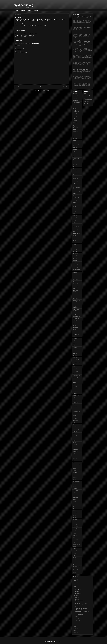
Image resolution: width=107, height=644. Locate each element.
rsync (74, 511)
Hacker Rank (87, 96)
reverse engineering (75, 111)
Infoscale (75, 279)
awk (74, 325)
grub (74, 416)
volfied (74, 562)
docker (74, 154)
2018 (75, 625)
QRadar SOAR (76, 191)
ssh (73, 240)
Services (23, 10)
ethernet (74, 402)
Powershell (75, 294)
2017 (75, 627)
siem (74, 166)
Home (16, 10)
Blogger (60, 641)
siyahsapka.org (24, 5)
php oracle (75, 227)
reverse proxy (76, 233)
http (74, 425)
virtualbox (75, 560)
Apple (74, 258)
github (74, 200)
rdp (73, 499)
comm (74, 369)
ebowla (74, 389)
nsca (74, 468)
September (78, 594)
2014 (75, 632)
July (76, 595)
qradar (74, 106)
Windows (75, 150)
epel (74, 398)
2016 (75, 629)
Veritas (74, 193)
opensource (75, 475)
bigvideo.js (75, 334)
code (74, 367)
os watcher (75, 477)
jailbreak (75, 440)
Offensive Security (77, 188)
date (74, 380)
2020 (75, 586)
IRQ (74, 277)
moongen (75, 451)
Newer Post (18, 87)
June (76, 597)
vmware (74, 249)
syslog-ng (75, 540)
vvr (73, 564)
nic (73, 463)
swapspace (75, 533)
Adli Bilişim (75, 138)
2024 (75, 579)
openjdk (74, 473)
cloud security (76, 362)
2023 (75, 581)
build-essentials (76, 350)
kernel (74, 118)
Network (74, 181)
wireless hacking (76, 566)
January (77, 621)
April (76, 619)
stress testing (76, 526)
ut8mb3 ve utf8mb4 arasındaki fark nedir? (82, 82)
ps (73, 493)
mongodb (75, 449)
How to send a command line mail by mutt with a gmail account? (82, 33)
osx (73, 479)
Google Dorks (76, 275)
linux (74, 94)
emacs (74, 393)
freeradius (75, 132)
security (74, 114)
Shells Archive (87, 104)
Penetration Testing (75, 291)
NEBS (74, 288)
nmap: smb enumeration (78, 54)
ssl (73, 169)
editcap (74, 391)
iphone (74, 431)
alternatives (75, 319)
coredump (75, 371)
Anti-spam (75, 254)
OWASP (86, 94)
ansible (74, 321)
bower (74, 345)
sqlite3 (74, 238)
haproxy (74, 420)
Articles (29, 10)
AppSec (74, 256)
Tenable (74, 116)
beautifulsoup (76, 327)
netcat (74, 460)
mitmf (74, 447)
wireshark (75, 251)
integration (75, 429)
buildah (74, 353)
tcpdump (75, 245)
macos (74, 134)
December (78, 588)
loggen (74, 445)
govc (74, 413)
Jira (74, 282)
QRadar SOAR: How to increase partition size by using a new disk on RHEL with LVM (82, 69)
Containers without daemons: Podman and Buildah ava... (81, 609)
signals (74, 517)
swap (74, 531)
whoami (36, 10)
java (74, 207)
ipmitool (74, 436)
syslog (74, 171)
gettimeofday (75, 411)
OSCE (74, 185)
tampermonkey (76, 544)
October (77, 592)
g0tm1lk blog (87, 101)
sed (74, 515)
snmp (74, 236)
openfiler (75, 470)
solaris (74, 522)
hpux (74, 422)
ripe (74, 506)
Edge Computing (76, 269)
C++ (74, 263)
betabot (74, 330)
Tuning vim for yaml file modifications (80, 601)
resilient (74, 164)
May (76, 599)
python (74, 100)
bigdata (74, 332)
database (75, 378)
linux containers (76, 159)
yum (74, 572)
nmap (74, 162)
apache (74, 323)
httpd (74, 202)
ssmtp (74, 524)
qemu (74, 495)
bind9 (74, 152)
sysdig (74, 537)
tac (73, 542)
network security (76, 103)
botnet (74, 343)
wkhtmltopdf (75, 570)
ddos (74, 382)
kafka (74, 211)
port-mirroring (76, 491)
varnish (74, 555)
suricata (74, 529)
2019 (75, 623)
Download (75, 267)
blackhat (75, 336)
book (74, 341)
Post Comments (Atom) (44, 90)
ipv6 (74, 204)
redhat (74, 98)
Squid (74, 304)
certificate (75, 358)
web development (76, 173)
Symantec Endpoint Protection (75, 126)
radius (74, 231)
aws (74, 196)
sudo (74, 242)
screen (74, 513)
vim (73, 558)
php (74, 225)
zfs (73, 177)
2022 (75, 583)
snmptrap (75, 520)
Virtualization (75, 316)
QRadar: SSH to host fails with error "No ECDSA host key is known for (82, 27)
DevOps (74, 265)
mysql (74, 218)
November (78, 590)
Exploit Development (76, 141)
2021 (75, 585)
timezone (75, 247)
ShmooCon (75, 298)
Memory (74, 286)
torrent (74, 549)
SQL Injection (76, 296)
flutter (74, 407)
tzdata (74, 551)
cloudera (75, 364)
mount (74, 454)
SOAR (74, 147)
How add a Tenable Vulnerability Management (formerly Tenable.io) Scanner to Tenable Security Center (82, 46)
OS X (74, 183)
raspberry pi (75, 497)
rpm (74, 508)
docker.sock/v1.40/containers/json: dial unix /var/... (82, 612)
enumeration (75, 396)
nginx (74, 220)
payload (74, 484)
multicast (75, 456)
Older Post (66, 87)
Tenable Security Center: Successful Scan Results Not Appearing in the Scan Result (82, 41)
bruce (74, 348)
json (74, 209)
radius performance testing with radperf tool (82, 61)
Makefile (75, 284)
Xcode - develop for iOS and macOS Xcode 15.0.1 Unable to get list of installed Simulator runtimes (82, 18)
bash (74, 108)
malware (75, 213)
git (73, 156)
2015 (75, 630)
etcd (74, 400)
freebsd (74, 129)
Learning (75, 179)
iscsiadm (75, 438)
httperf (74, 427)
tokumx (74, 546)
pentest (19, 46)
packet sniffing (76, 482)
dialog (74, 384)
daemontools (75, 376)
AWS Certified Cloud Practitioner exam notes (82, 75)
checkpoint (75, 360)
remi (74, 502)
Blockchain (75, 260)
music (74, 216)
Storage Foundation (75, 307)
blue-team (75, 339)
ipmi (74, 434)
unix (74, 553)
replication (75, 504)
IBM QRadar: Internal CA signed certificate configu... (82, 604)
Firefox (74, 273)
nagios (74, 458)
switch (74, 535)
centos (74, 355)
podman (74, 229)
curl (74, 373)
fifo (73, 405)
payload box (78, 616)
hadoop (74, 418)
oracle (74, 123)
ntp (73, 222)
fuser (74, 409)
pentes (74, 488)
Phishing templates (79, 615)
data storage (75, 198)
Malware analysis (76, 144)
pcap (74, 486)
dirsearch (77, 607)
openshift (75, 120)
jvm (73, 443)
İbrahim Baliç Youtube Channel (88, 99)
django (74, 387)
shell (74, 136)
